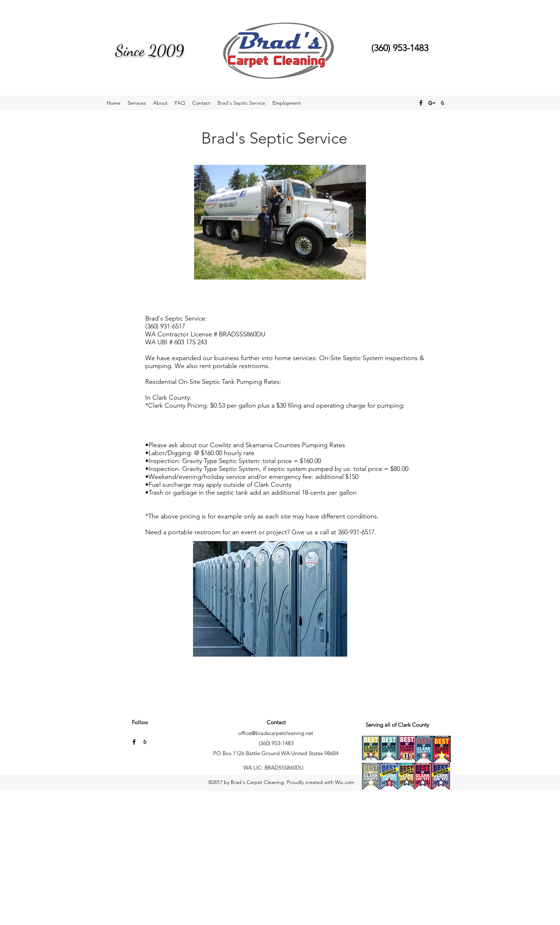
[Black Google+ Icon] (432, 103)
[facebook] (421, 103)
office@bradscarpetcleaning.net (276, 733)
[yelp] (442, 103)
